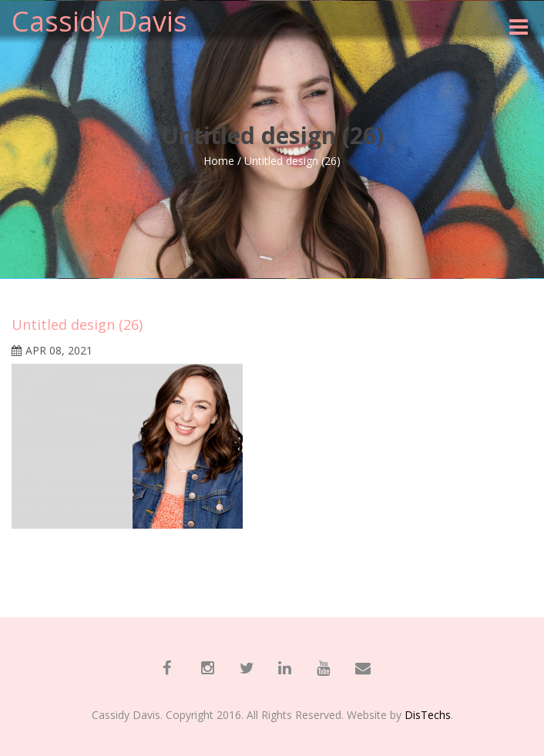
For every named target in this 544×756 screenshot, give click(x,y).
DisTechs (428, 715)
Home (219, 161)
